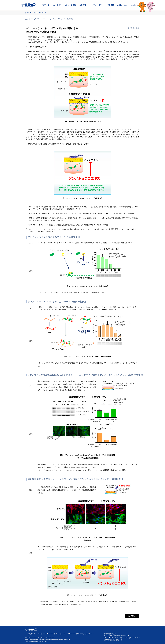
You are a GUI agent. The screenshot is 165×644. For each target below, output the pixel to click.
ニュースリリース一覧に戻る (63, 19)
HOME (30, 13)
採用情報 (110, 5)
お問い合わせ (122, 5)
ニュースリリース (40, 13)
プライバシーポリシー (45, 634)
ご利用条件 (32, 634)
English (134, 5)
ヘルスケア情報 (70, 5)
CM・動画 (57, 5)
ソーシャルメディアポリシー (65, 634)
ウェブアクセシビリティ (85, 634)
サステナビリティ (97, 5)
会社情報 (83, 5)
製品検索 (46, 5)
